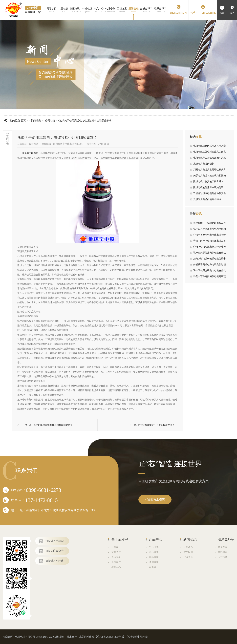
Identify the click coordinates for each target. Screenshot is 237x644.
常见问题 (188, 552)
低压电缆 (154, 552)
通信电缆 (154, 562)
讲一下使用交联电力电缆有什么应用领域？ (210, 271)
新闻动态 (36, 121)
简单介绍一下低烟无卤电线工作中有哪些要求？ (210, 224)
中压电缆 (154, 547)
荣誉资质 (116, 552)
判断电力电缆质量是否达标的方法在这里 (210, 171)
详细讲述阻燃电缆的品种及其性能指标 (210, 194)
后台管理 (133, 637)
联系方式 (223, 547)
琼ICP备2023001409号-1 (110, 637)
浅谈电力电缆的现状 (204, 164)
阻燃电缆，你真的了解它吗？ (208, 182)
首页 (23, 121)
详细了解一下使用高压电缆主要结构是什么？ (210, 242)
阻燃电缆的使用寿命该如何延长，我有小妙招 (208, 188)
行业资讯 (188, 557)
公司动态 (50, 121)
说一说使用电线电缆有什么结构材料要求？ (51, 425)
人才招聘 (223, 557)
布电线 (153, 567)
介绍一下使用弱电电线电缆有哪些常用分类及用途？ (210, 236)
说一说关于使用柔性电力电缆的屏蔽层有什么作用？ (210, 230)
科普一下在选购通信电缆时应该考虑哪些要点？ (210, 277)
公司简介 (116, 547)
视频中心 (116, 567)
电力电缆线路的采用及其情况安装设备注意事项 (210, 147)
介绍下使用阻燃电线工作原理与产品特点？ (210, 248)
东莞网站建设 (87, 637)
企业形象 (116, 557)
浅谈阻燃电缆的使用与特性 (207, 199)
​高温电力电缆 (29, 153)
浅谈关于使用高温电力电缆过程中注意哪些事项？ (87, 121)
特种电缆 (154, 557)
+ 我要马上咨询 (155, 499)
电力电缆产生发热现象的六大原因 (210, 159)
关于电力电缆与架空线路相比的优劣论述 (210, 176)
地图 (232, 13)
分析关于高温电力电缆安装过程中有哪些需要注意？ (210, 265)
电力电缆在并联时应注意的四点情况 (210, 153)
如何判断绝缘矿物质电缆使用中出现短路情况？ (210, 259)
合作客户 (116, 562)
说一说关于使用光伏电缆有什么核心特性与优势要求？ (210, 254)
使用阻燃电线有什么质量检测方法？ (156, 425)
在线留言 (223, 552)
